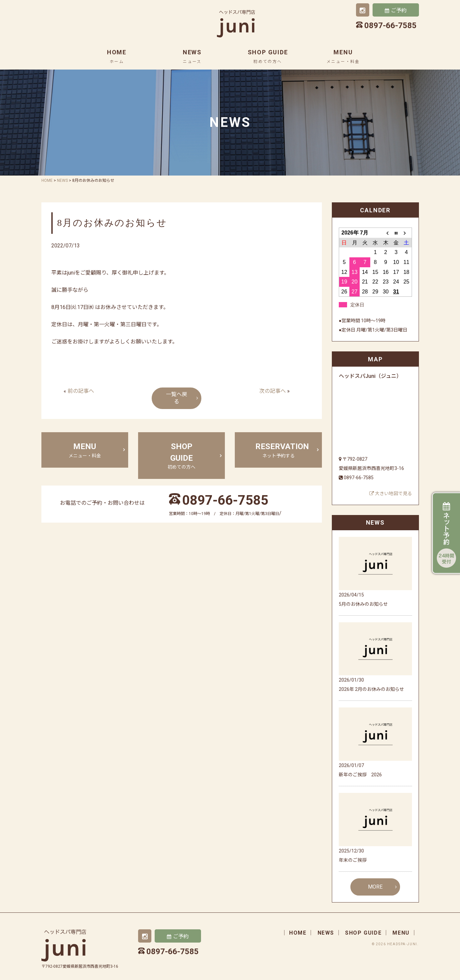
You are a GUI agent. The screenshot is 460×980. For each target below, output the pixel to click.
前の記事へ (81, 391)
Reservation (282, 450)
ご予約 (399, 10)
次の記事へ (273, 391)
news (192, 56)
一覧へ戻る (177, 398)
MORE (375, 887)
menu (343, 56)
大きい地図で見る (391, 493)
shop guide (268, 56)
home (117, 56)
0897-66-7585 (225, 500)
